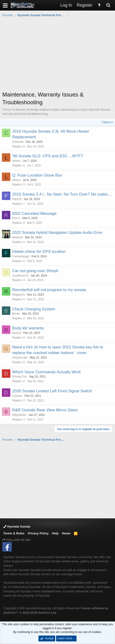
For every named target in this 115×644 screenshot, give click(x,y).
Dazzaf (17, 333)
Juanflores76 (20, 276)
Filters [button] (106, 122)
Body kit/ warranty (28, 328)
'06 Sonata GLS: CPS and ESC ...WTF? (48, 156)
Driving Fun (19, 377)
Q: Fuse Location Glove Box (37, 175)
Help (55, 533)
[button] (5, 5)
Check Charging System (34, 309)
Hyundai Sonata (17, 526)
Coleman (18, 142)
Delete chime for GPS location (39, 252)
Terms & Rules (14, 533)
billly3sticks (19, 415)
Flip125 (17, 199)
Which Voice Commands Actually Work (47, 372)
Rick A (16, 218)
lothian (16, 161)
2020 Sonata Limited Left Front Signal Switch (52, 391)
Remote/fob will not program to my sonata (49, 290)
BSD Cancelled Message (34, 214)
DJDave (17, 396)
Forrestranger (21, 256)
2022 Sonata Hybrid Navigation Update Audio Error (57, 233)
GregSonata (20, 358)
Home (66, 533)
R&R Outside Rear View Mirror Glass (45, 410)
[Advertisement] (59, 57)
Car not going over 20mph (35, 271)
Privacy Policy (38, 533)
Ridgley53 (18, 295)
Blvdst (16, 314)
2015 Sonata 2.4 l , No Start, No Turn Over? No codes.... (62, 194)
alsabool (17, 237)
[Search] (108, 5)
